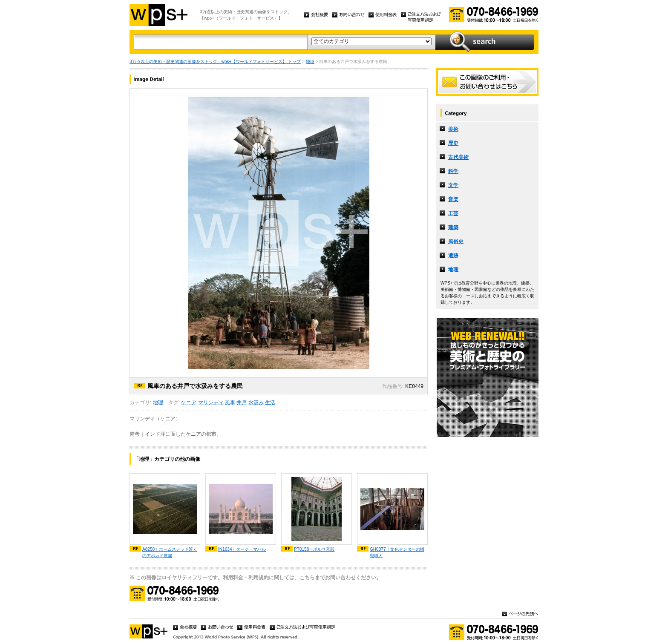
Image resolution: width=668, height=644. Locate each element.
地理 (310, 62)
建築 (453, 227)
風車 (230, 402)
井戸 (242, 402)
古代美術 (458, 157)
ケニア (189, 402)
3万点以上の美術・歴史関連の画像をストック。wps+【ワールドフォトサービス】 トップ (215, 62)
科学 (453, 171)
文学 (453, 185)
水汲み (256, 402)
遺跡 (453, 256)
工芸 (453, 213)
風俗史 (456, 241)
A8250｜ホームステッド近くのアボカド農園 (170, 552)
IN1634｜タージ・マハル (242, 549)
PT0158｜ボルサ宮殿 (314, 549)
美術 (453, 129)
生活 (270, 402)
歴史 (453, 143)
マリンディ (211, 402)
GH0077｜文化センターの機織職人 (397, 552)
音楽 (453, 199)
